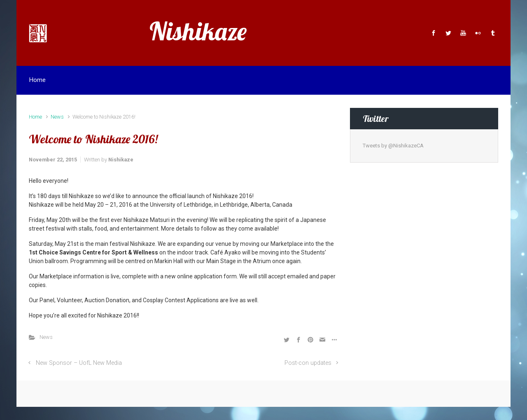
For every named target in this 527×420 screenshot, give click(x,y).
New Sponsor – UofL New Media (79, 363)
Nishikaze (198, 31)
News (57, 117)
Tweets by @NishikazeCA (393, 146)
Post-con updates (308, 363)
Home (35, 117)
